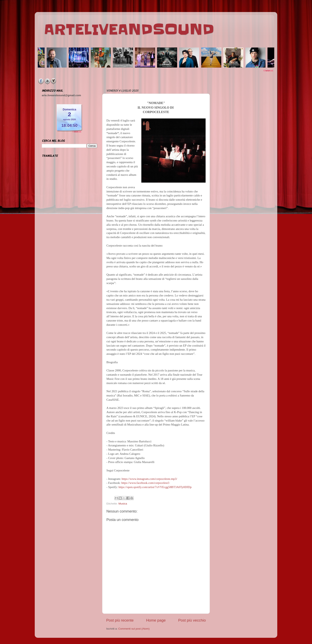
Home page (156, 620)
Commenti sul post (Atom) (134, 629)
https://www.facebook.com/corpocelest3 (145, 483)
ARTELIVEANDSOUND (129, 29)
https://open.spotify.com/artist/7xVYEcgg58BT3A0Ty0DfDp (155, 487)
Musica (123, 504)
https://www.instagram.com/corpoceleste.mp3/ (149, 479)
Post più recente (120, 620)
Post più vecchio (192, 620)
